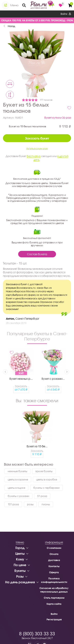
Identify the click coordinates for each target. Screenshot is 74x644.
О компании (54, 548)
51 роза (42, 496)
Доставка (54, 560)
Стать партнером (54, 598)
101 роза (13, 504)
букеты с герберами (46, 488)
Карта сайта (54, 604)
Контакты (54, 566)
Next (67, 372)
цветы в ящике (16, 488)
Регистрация (54, 619)
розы (30, 504)
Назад (11, 26)
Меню (14, 5)
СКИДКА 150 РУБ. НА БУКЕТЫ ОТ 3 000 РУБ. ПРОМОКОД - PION (37, 20)
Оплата (54, 554)
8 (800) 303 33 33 (37, 634)
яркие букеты (44, 471)
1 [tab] (37, 87)
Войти (66, 14)
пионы (46, 504)
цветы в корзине (18, 479)
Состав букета (37, 254)
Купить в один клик (37, 148)
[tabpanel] (37, 64)
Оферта (54, 572)
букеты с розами (18, 496)
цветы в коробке (47, 479)
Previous (5, 372)
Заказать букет (37, 138)
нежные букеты (17, 471)
